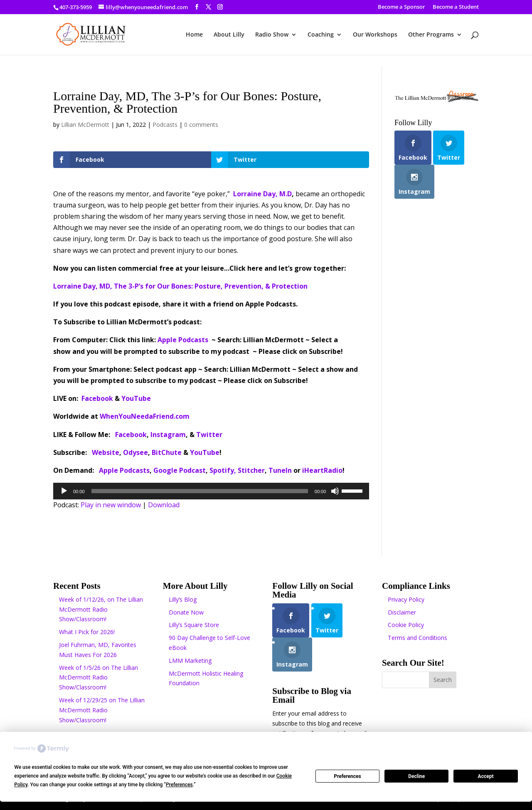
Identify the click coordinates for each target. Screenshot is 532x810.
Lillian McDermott (85, 125)
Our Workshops (375, 35)
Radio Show (272, 35)
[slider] (200, 491)
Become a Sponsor (401, 7)
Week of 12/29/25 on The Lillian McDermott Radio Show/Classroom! (102, 710)
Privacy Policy (406, 599)
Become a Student (456, 7)
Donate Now (186, 612)
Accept (486, 776)
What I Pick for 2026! (87, 632)
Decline (416, 776)
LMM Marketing (190, 661)
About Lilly (229, 35)
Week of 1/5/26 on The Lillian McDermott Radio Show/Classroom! (99, 678)
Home (194, 35)
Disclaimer (402, 612)
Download (164, 505)
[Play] (64, 491)
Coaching (321, 35)
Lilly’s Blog (183, 599)
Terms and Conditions (417, 638)
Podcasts (165, 125)
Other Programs (431, 35)
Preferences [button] (179, 785)
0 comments (201, 125)
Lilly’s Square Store (194, 625)
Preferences (347, 776)
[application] (211, 491)
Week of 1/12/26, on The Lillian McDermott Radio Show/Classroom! (101, 609)
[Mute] (335, 491)
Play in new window (111, 505)
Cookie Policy (406, 625)
